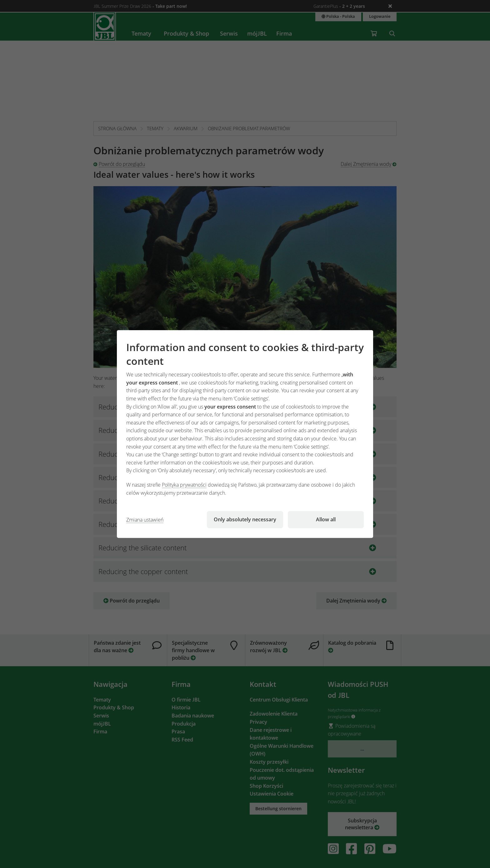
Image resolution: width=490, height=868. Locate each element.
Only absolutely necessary (245, 519)
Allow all (326, 519)
